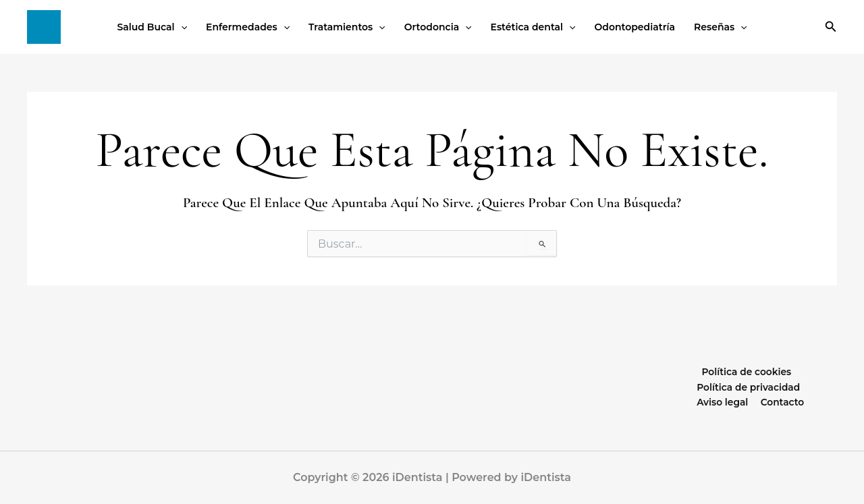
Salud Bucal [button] (152, 27)
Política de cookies (746, 371)
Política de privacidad (717, 387)
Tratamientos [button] (347, 27)
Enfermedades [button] (248, 27)
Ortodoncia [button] (438, 27)
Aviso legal (806, 387)
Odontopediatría (635, 27)
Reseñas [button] (721, 27)
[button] (181, 27)
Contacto (751, 402)
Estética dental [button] (533, 27)
